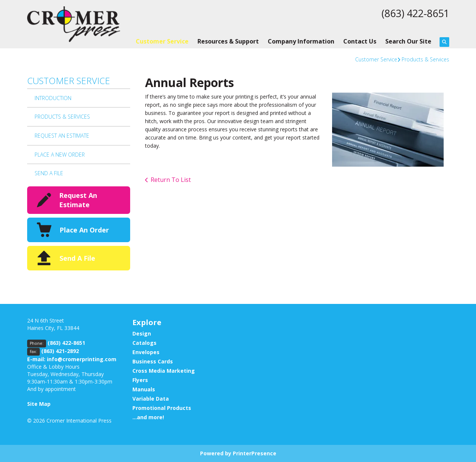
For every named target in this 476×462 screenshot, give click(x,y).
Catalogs (144, 343)
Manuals (144, 389)
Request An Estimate (62, 136)
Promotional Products (162, 408)
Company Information (301, 41)
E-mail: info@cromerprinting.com (72, 359)
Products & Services (425, 59)
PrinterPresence (255, 453)
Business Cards (153, 361)
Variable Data (151, 399)
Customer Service (162, 41)
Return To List (171, 180)
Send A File (49, 173)
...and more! (148, 417)
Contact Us (360, 41)
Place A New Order (60, 155)
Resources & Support (228, 41)
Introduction (53, 98)
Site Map (39, 404)
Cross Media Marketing (164, 371)
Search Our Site (408, 41)
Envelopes (146, 352)
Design (142, 333)
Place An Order (84, 230)
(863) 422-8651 (414, 13)
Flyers (140, 380)
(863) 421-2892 (60, 351)
